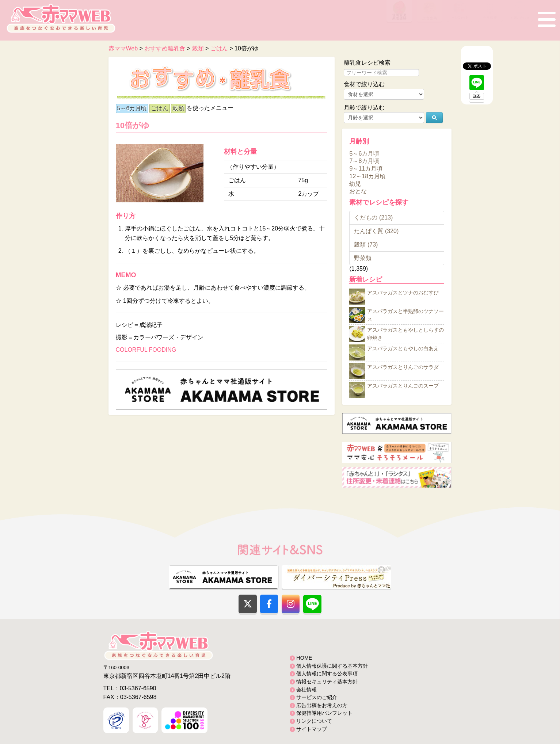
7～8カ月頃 (364, 161)
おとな (358, 191)
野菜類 (363, 258)
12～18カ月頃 (367, 176)
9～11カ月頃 (366, 169)
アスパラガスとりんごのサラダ (403, 367)
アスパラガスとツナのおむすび (403, 293)
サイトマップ (312, 729)
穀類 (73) (366, 245)
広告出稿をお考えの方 (322, 705)
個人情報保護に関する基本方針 (332, 666)
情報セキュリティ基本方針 (327, 682)
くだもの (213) (373, 218)
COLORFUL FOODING (146, 350)
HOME (304, 658)
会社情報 (306, 690)
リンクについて (314, 721)
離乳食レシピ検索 (367, 63)
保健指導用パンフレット (324, 713)
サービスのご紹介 (317, 697)
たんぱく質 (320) (376, 231)
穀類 (178, 108)
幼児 (355, 184)
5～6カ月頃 (132, 108)
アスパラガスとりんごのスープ (403, 386)
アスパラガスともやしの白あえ (403, 349)
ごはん (160, 108)
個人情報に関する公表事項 (327, 674)
